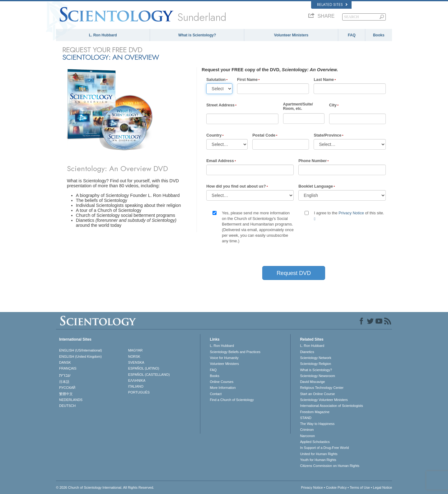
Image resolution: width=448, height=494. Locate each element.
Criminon (307, 430)
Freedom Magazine (315, 412)
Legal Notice (383, 487)
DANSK (65, 362)
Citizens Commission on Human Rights (330, 466)
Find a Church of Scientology (232, 400)
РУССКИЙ (67, 388)
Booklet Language (316, 186)
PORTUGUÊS (139, 392)
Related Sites (332, 5)
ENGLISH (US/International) (81, 350)
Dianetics (307, 352)
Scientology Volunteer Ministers (324, 400)
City (333, 105)
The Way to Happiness (317, 424)
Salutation (216, 79)
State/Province (327, 135)
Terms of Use (360, 487)
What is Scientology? (197, 35)
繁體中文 (66, 394)
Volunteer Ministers (291, 35)
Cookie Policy (336, 487)
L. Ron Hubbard (103, 35)
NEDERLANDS (71, 400)
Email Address (220, 161)
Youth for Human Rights (318, 460)
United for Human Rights (319, 454)
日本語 (64, 382)
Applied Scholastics (315, 442)
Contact (216, 394)
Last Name (324, 79)
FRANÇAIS (68, 368)
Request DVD (294, 273)
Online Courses (222, 382)
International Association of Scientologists (331, 406)
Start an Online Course (317, 394)
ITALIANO (136, 386)
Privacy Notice (351, 213)
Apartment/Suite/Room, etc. (298, 106)
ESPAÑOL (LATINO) (144, 368)
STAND (306, 418)
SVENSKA (136, 362)
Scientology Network (315, 358)
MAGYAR (135, 350)
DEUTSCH (67, 406)
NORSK (134, 357)
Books (379, 35)
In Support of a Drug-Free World (324, 448)
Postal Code (264, 135)
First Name (247, 79)
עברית (65, 375)
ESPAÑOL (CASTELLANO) (149, 375)
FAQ (352, 35)
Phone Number (313, 161)
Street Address (220, 105)
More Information (223, 388)
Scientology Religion (315, 364)
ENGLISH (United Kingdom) (80, 357)
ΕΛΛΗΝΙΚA (137, 380)
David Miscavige (312, 382)
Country (214, 135)
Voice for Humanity (224, 358)
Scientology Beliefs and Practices (235, 352)
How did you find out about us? (236, 186)
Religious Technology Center (322, 388)
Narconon (307, 436)
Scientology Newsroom (317, 376)
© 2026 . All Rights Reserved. (105, 487)
